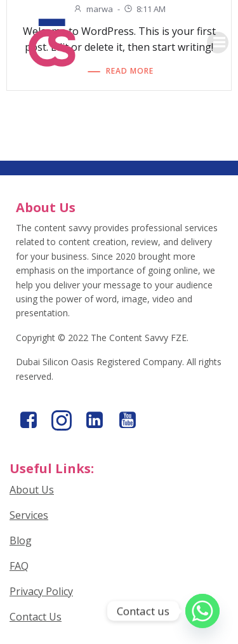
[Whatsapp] (202, 611)
